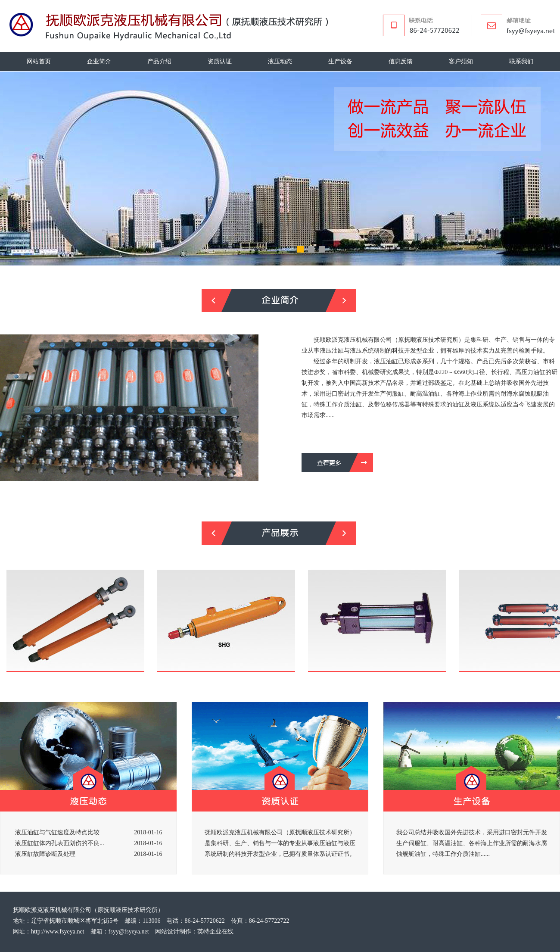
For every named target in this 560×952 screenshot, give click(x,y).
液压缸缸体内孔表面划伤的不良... (60, 843)
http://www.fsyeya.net (58, 932)
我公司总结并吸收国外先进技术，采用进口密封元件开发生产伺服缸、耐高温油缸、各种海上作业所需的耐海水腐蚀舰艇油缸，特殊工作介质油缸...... (472, 843)
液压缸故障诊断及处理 (45, 854)
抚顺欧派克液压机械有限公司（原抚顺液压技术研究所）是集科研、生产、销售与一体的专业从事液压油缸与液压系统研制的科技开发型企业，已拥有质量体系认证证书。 (280, 843)
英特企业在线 (215, 932)
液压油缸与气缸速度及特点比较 (57, 832)
